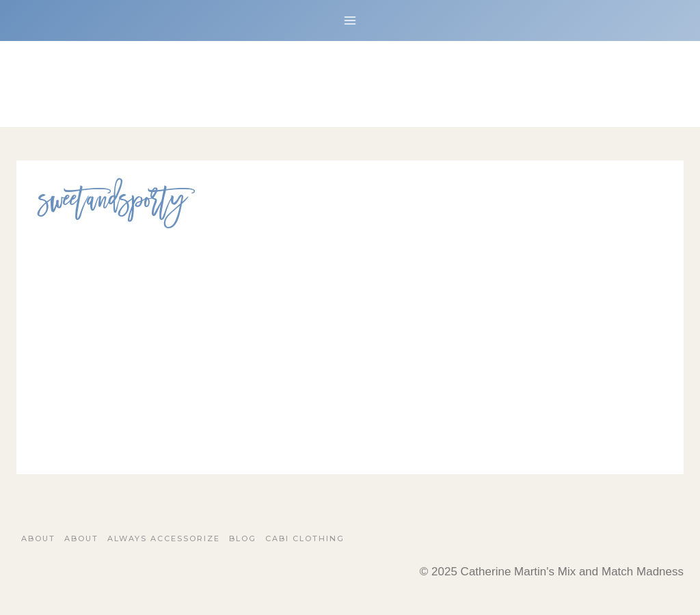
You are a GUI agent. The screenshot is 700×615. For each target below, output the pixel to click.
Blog (243, 538)
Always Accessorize (164, 538)
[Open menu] (350, 20)
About (38, 538)
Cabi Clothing (305, 538)
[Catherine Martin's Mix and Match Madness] (350, 84)
